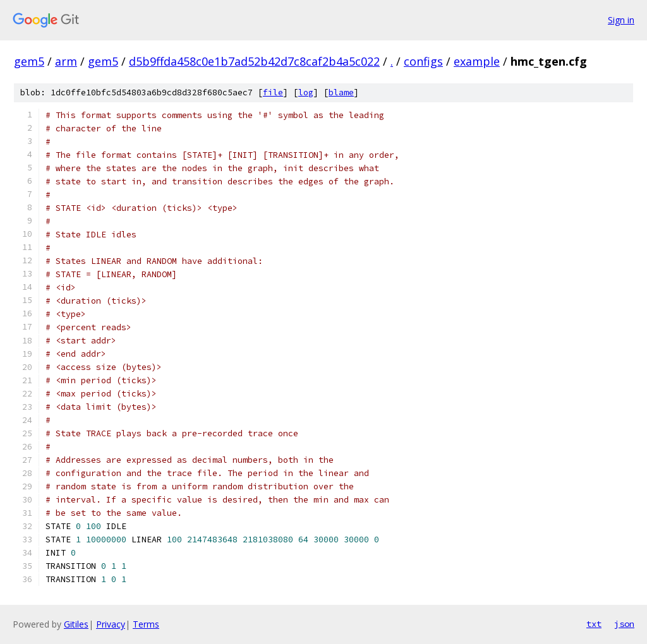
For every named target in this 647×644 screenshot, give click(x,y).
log (306, 92)
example (477, 61)
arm (66, 61)
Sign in (621, 20)
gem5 (29, 61)
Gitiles (76, 624)
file (273, 92)
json (624, 624)
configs (423, 61)
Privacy (111, 624)
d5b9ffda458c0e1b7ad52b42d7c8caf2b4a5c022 (254, 61)
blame (341, 92)
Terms (146, 624)
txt (594, 624)
